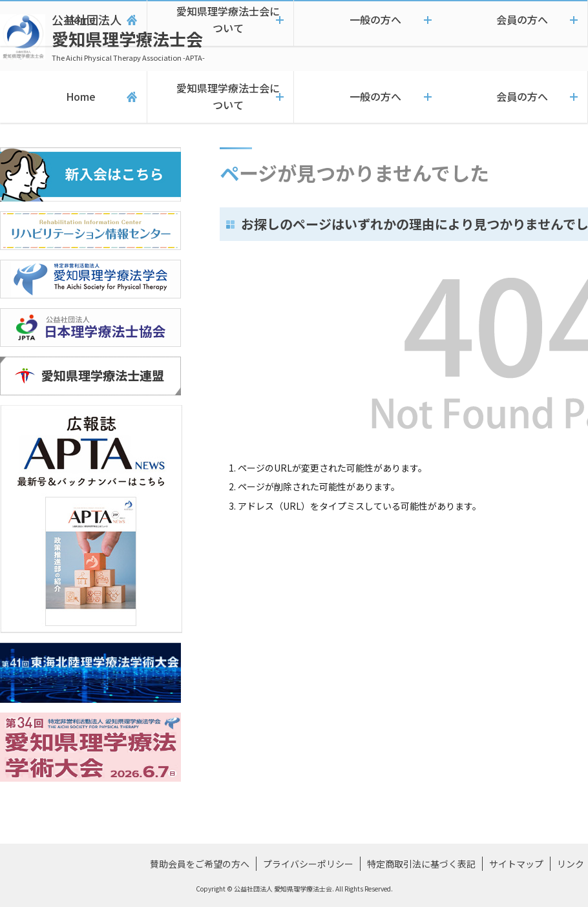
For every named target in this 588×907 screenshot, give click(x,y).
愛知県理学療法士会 (128, 37)
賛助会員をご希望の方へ (200, 864)
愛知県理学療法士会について (220, 97)
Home (73, 97)
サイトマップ (516, 864)
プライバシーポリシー (308, 864)
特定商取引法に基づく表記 (421, 864)
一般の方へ (368, 97)
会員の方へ (514, 97)
